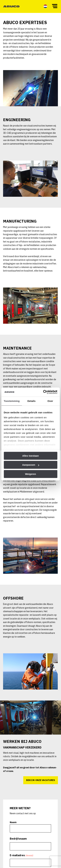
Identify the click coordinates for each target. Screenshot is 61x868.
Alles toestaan (31, 456)
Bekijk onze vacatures (40, 782)
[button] (54, 6)
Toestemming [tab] (12, 401)
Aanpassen (31, 465)
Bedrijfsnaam (19, 840)
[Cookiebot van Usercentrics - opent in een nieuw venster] (43, 392)
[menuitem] (45, 6)
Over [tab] (50, 401)
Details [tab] (31, 401)
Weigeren (30, 474)
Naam (14, 824)
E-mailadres (22, 857)
